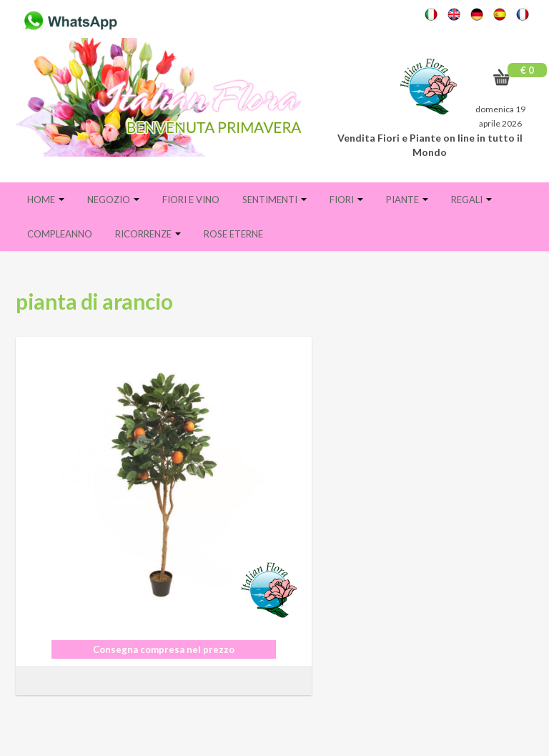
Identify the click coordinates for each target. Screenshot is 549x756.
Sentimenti (274, 200)
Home (46, 200)
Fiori (346, 200)
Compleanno (60, 234)
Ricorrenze (148, 234)
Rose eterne (233, 234)
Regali (471, 200)
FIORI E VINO (191, 200)
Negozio (113, 200)
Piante (407, 200)
